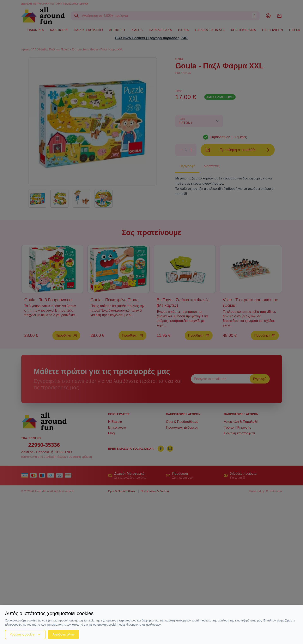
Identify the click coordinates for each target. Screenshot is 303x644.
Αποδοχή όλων (63, 634)
